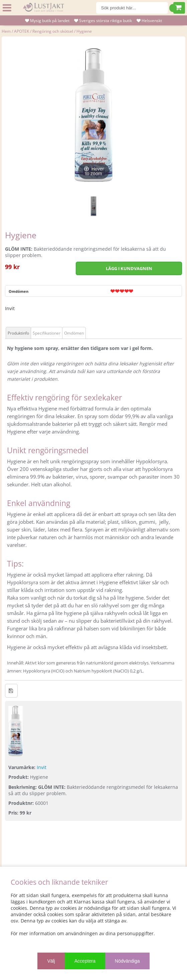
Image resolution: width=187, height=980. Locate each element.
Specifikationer (47, 333)
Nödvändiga (127, 961)
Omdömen (19, 291)
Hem (6, 31)
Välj (51, 961)
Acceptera (85, 961)
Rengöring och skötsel (53, 31)
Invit (10, 308)
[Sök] (132, 8)
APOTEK (22, 31)
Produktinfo (18, 333)
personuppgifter (135, 933)
